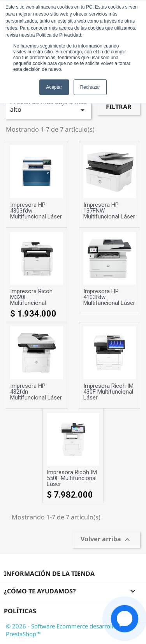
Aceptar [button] (54, 87)
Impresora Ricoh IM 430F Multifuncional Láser (108, 392)
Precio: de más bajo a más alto (49, 106)
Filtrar (119, 107)
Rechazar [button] (90, 87)
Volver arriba (106, 540)
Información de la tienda (49, 574)
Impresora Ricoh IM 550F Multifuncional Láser (72, 478)
